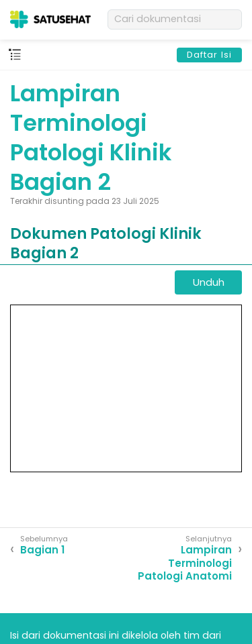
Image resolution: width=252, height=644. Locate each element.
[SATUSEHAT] (50, 19)
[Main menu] (15, 55)
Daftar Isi (209, 55)
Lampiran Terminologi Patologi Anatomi (185, 563)
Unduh (209, 282)
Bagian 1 (42, 550)
